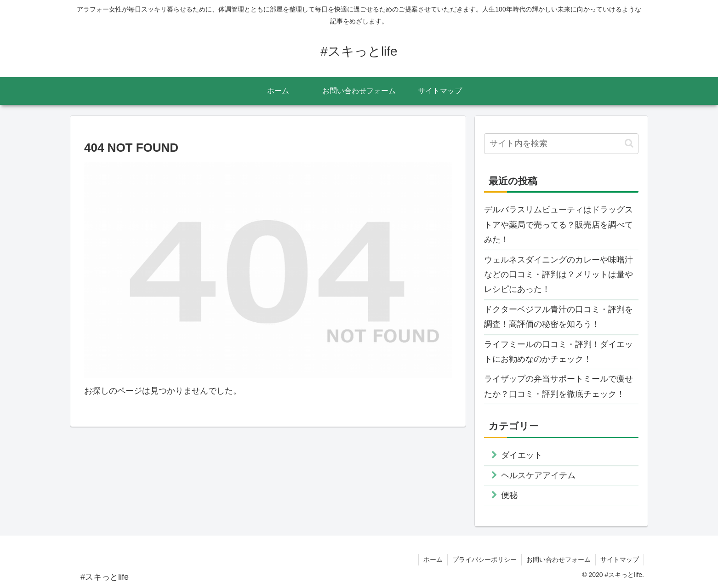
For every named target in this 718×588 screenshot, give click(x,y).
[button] (629, 143)
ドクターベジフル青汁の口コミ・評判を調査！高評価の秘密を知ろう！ (558, 317)
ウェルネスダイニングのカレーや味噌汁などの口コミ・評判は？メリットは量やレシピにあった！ (558, 275)
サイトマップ (620, 559)
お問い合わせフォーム (558, 559)
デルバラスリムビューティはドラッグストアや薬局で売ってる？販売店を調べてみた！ (558, 225)
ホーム (433, 559)
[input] (561, 144)
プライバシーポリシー (484, 559)
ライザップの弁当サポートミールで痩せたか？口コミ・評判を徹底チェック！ (558, 386)
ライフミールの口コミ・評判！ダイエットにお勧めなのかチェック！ (558, 352)
